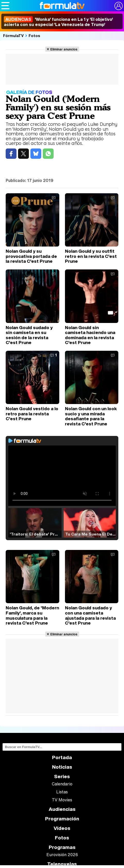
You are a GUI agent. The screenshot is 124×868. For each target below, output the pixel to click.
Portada (62, 757)
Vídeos (62, 828)
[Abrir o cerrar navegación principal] (5, 6)
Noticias (62, 767)
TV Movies (62, 800)
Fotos (34, 36)
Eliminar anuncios (64, 49)
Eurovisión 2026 (62, 855)
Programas (62, 847)
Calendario (62, 784)
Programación (62, 819)
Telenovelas (62, 864)
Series (62, 777)
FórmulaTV (13, 36)
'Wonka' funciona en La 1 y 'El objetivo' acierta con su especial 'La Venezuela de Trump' (58, 22)
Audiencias (62, 809)
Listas (62, 792)
